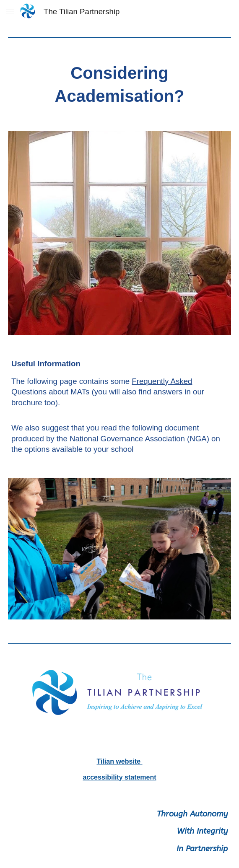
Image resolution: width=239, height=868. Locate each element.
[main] (120, 85)
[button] (10, 12)
